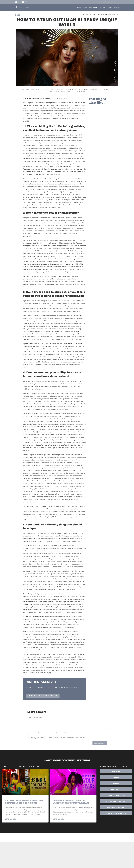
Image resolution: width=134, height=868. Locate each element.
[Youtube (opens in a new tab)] (23, 2)
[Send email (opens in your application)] (26, 2)
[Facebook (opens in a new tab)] (17, 2)
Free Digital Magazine (105, 2)
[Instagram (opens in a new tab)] (19, 2)
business (94, 89)
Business (58, 89)
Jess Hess (64, 98)
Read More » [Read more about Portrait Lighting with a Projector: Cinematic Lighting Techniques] (10, 819)
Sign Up (95, 2)
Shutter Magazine (69, 89)
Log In (115, 2)
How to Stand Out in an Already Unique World (106, 14)
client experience (105, 89)
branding (86, 89)
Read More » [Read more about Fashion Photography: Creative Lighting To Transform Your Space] (58, 819)
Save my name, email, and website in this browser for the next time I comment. (58, 738)
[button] (116, 789)
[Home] (83, 14)
